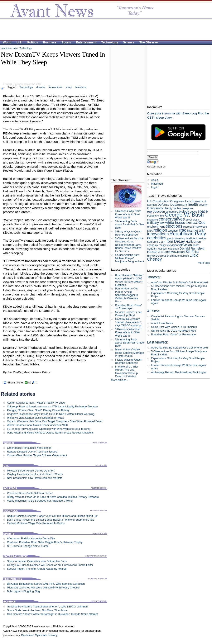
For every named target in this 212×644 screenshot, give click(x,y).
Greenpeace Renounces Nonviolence (29, 448)
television (81, 87)
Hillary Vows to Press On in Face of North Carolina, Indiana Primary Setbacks (53, 497)
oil (205, 201)
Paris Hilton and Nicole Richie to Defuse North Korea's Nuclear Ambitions (50, 433)
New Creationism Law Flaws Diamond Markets (35, 478)
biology (184, 211)
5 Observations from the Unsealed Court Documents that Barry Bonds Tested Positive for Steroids (129, 245)
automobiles (182, 256)
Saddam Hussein (157, 249)
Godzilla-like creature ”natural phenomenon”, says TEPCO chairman (47, 607)
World (7, 42)
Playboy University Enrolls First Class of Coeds (35, 474)
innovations (55, 87)
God (202, 223)
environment (156, 226)
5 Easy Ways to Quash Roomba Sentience (129, 233)
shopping (153, 220)
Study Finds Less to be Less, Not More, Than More (37, 610)
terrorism (173, 231)
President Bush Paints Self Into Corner (30, 493)
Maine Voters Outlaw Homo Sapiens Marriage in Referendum (129, 353)
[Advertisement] (104, 29)
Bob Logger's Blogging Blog (23, 591)
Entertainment (86, 42)
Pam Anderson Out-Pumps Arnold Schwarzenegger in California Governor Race (127, 295)
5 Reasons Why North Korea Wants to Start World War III (128, 214)
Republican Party (188, 234)
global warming (176, 238)
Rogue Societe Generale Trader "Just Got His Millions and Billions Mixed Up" (52, 516)
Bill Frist (192, 252)
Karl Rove (192, 223)
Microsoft (188, 227)
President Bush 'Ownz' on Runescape (128, 307)
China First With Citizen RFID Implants (174, 327)
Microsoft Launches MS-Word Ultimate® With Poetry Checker (43, 588)
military (153, 223)
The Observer (149, 42)
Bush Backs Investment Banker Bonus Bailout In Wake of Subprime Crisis (50, 520)
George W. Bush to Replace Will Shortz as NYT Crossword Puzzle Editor (50, 565)
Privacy (53, 635)
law (162, 223)
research (154, 252)
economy (153, 245)
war (202, 230)
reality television (168, 245)
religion (160, 230)
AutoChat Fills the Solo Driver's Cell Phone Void (179, 282)
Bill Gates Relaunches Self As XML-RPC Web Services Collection (46, 584)
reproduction (156, 211)
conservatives (172, 219)
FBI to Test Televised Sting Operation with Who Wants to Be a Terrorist (49, 429)
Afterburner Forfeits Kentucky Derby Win (31, 538)
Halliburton (193, 241)
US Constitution (158, 201)
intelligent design (196, 238)
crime (161, 216)
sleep (69, 87)
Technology (110, 42)
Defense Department (172, 205)
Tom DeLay (175, 241)
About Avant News (162, 323)
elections (174, 226)
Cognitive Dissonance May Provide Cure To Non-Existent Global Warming (50, 414)
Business (50, 42)
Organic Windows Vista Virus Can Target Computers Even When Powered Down (55, 421)
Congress (177, 201)
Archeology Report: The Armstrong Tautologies (179, 372)
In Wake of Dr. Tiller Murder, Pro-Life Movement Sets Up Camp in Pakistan (127, 371)
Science (129, 42)
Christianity (155, 208)
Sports (66, 42)
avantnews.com (9, 48)
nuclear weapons (183, 208)
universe (153, 255)
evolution (174, 249)
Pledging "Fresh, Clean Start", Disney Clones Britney (38, 410)
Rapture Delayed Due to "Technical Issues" (32, 452)
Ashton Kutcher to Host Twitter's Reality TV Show (36, 403)
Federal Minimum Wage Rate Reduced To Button (36, 523)
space (203, 211)
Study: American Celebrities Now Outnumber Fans (37, 561)
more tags (204, 263)
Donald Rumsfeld (192, 248)
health (193, 204)
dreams (41, 87)
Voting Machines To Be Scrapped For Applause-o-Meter (40, 501)
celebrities (157, 238)
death (196, 245)
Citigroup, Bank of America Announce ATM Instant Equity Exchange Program (52, 406)
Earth (188, 201)
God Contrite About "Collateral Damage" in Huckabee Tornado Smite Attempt (52, 614)
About (155, 180)
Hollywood (201, 227)
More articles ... (120, 380)
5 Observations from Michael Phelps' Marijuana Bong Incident (129, 258)
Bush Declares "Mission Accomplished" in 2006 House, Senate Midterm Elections (129, 280)
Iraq (183, 230)
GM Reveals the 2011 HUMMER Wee (174, 331)
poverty (203, 205)
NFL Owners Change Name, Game (28, 546)
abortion (152, 205)
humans (197, 201)
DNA (150, 231)
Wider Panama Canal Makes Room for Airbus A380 (37, 425)
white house (175, 223)
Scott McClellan (174, 252)
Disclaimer (27, 635)
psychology (192, 220)
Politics (33, 42)
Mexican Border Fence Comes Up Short (31, 471)
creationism (167, 256)
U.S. (19, 42)
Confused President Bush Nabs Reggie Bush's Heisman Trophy (45, 542)
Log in (155, 187)
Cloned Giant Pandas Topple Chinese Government (37, 455)
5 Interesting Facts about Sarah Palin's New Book (130, 224)
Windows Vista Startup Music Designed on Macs (36, 418)
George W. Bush (184, 215)
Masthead (157, 184)
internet (192, 230)
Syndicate (41, 635)
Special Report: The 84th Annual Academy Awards (37, 569)
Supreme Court (156, 242)
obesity (168, 208)
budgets (152, 216)
